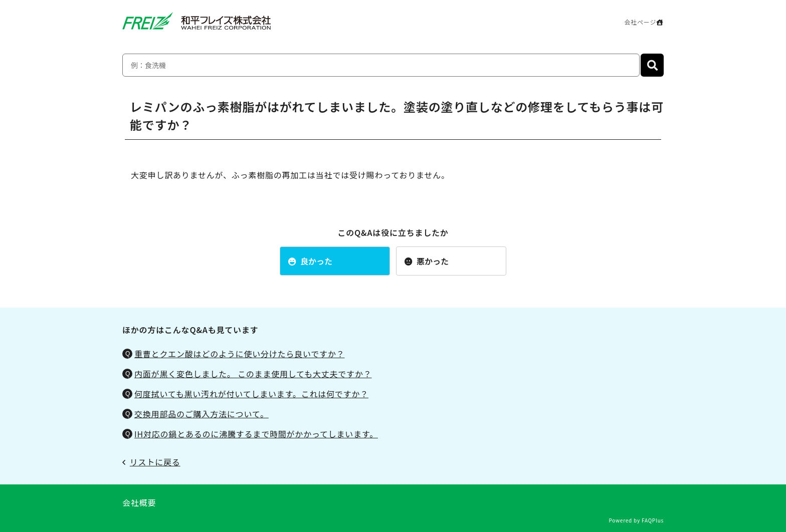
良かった (310, 261)
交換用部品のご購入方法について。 (202, 414)
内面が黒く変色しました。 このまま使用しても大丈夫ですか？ (253, 374)
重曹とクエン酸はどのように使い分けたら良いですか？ (240, 354)
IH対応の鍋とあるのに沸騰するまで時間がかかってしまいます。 (256, 434)
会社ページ (644, 22)
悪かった (427, 261)
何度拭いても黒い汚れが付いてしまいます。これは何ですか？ (251, 394)
